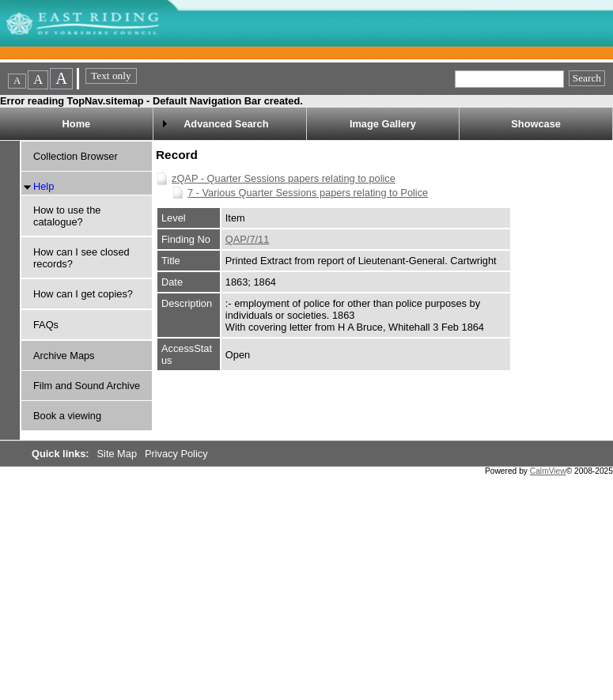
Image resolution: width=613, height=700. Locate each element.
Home (77, 124)
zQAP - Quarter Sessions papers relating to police (284, 178)
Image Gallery (383, 124)
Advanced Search (226, 124)
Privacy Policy (176, 454)
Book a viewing (67, 416)
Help (44, 186)
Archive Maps (64, 356)
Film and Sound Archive (87, 386)
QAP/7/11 (248, 239)
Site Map (119, 454)
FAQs (46, 325)
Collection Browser (76, 156)
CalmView (548, 471)
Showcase (536, 124)
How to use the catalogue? (67, 216)
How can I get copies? (83, 294)
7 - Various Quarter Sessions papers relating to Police (308, 193)
